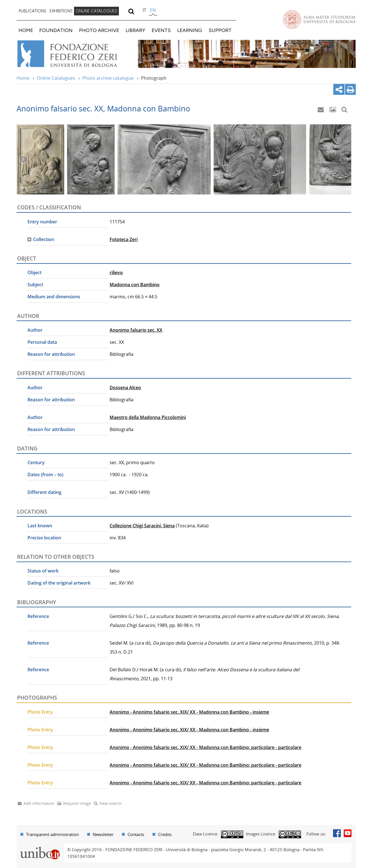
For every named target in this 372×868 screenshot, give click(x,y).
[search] (131, 11)
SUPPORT (220, 30)
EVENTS (161, 30)
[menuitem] (33, 11)
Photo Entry (40, 712)
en (153, 10)
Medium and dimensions (54, 297)
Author (35, 330)
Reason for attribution (51, 354)
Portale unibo (40, 847)
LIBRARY (135, 30)
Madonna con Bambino (135, 285)
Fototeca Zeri (124, 239)
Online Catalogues (56, 78)
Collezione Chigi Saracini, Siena (142, 526)
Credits (165, 834)
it (145, 10)
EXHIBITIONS (61, 11)
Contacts (136, 834)
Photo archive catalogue (108, 78)
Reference (38, 616)
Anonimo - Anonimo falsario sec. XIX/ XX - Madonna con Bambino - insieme (189, 712)
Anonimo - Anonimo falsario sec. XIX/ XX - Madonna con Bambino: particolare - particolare (205, 747)
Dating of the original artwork (59, 583)
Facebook (337, 833)
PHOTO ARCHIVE (99, 30)
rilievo (116, 272)
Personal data (42, 342)
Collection (44, 239)
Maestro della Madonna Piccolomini (148, 417)
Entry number (42, 222)
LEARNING (190, 30)
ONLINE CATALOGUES (96, 11)
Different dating (44, 492)
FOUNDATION (56, 30)
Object (34, 272)
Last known (40, 526)
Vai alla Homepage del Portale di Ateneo (319, 19)
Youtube (348, 833)
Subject (35, 285)
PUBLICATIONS (33, 11)
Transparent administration (52, 834)
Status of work (43, 571)
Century (36, 462)
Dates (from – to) (45, 475)
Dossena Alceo (125, 388)
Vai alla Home (74, 54)
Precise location (44, 538)
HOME (26, 30)
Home (23, 78)
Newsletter (103, 834)
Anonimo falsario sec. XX (136, 330)
